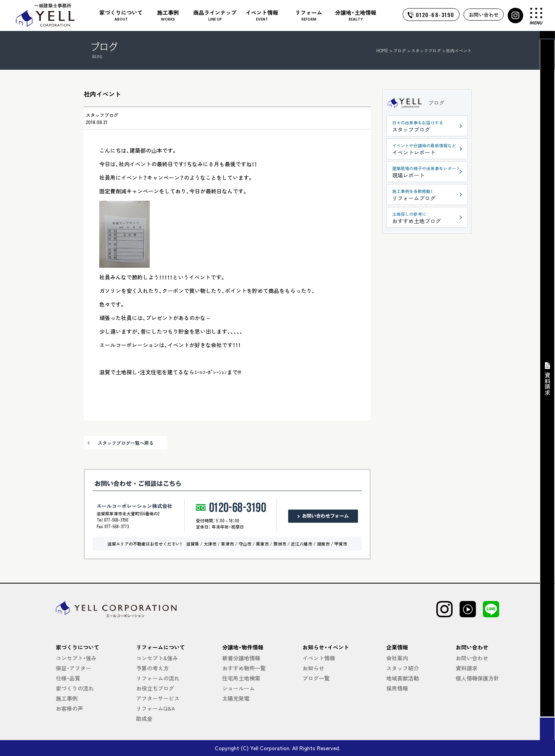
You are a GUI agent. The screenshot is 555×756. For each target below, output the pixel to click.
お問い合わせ (484, 15)
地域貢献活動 (403, 678)
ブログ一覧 (316, 678)
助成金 (144, 718)
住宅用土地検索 (241, 678)
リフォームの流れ (158, 678)
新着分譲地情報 (241, 658)
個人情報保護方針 (477, 678)
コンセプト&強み (157, 658)
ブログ (436, 103)
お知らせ (313, 668)
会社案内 (397, 658)
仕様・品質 (68, 678)
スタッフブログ (102, 115)
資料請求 (467, 668)
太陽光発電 (236, 698)
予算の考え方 (152, 668)
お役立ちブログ (155, 688)
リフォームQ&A (156, 708)
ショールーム (239, 688)
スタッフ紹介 (403, 668)
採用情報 (397, 688)
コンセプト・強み (76, 658)
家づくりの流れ (75, 688)
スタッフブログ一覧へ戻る (126, 443)
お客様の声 (69, 708)
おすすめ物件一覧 (244, 668)
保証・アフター (73, 668)
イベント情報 (319, 658)
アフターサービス (158, 698)
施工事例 (67, 698)
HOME (382, 50)
